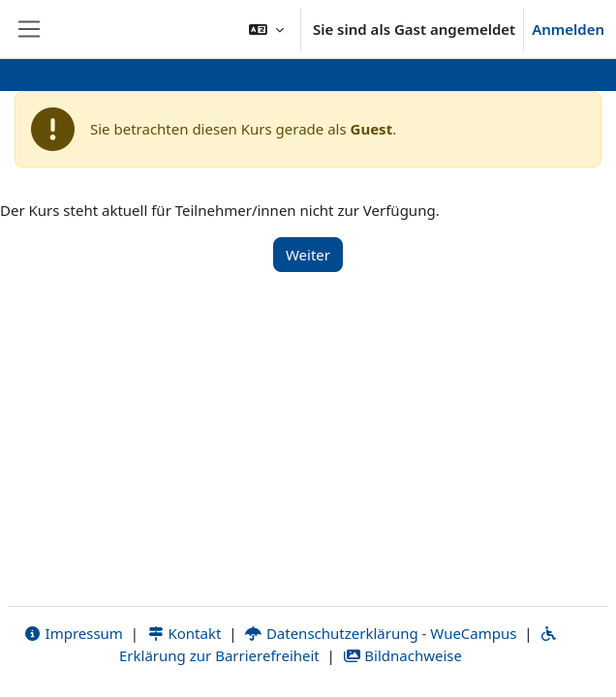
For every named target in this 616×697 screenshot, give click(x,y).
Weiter (308, 255)
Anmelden (568, 29)
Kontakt (184, 633)
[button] (266, 29)
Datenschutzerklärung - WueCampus (380, 633)
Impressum (73, 633)
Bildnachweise (402, 655)
